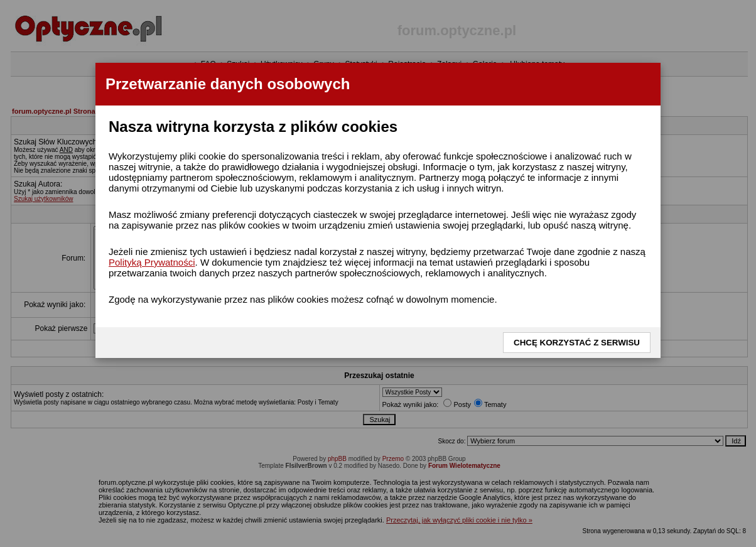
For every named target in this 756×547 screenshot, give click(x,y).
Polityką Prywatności (152, 262)
